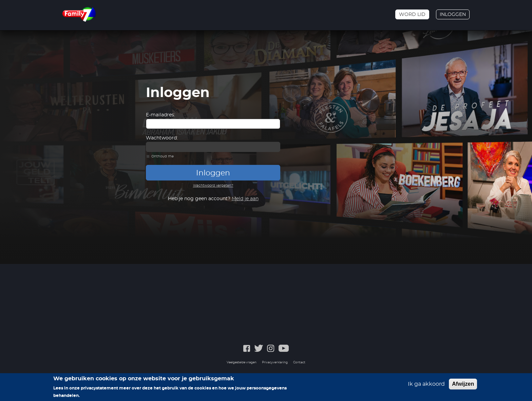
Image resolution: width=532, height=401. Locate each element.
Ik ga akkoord (426, 384)
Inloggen (453, 15)
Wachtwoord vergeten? (213, 186)
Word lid (412, 15)
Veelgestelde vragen (242, 362)
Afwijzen (463, 384)
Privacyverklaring (275, 362)
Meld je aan (245, 199)
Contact (299, 362)
